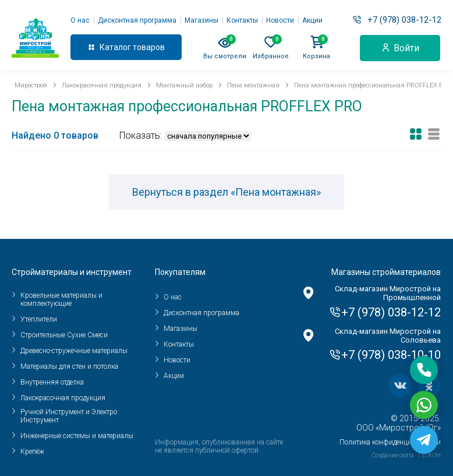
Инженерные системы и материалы (77, 436)
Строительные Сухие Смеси (64, 335)
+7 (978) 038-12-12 (404, 20)
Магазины (201, 20)
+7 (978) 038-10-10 (391, 355)
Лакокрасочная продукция (63, 398)
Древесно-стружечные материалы (74, 351)
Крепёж (32, 452)
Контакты (242, 20)
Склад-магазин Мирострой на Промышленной (388, 293)
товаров (149, 47)
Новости (280, 20)
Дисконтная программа (137, 20)
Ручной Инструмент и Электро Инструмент (69, 416)
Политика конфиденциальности (390, 442)
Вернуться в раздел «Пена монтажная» (226, 192)
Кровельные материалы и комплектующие (61, 299)
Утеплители (39, 319)
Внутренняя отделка (52, 382)
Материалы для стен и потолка (69, 366)
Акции (312, 20)
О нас (80, 20)
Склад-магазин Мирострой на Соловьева (388, 336)
